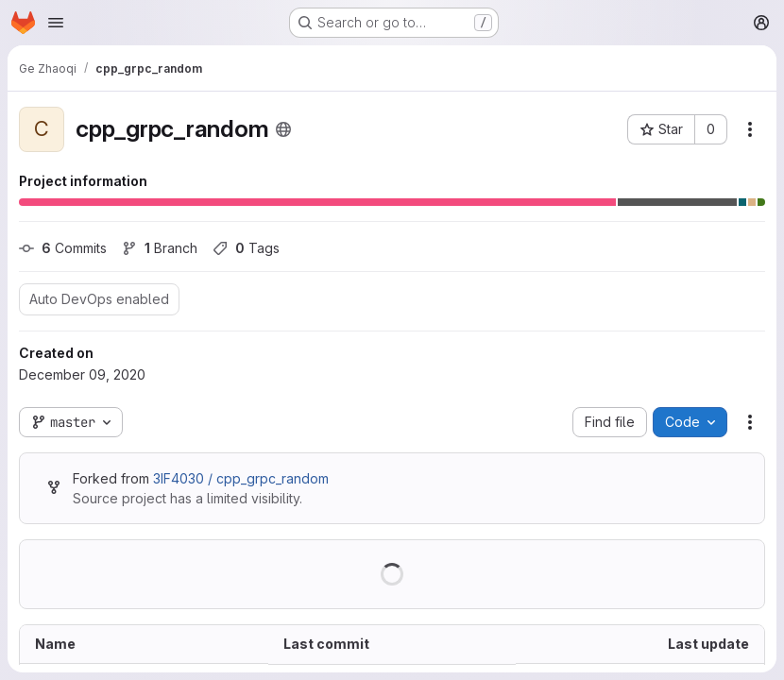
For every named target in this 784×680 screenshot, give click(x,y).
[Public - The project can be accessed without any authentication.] (283, 129)
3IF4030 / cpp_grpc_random (241, 478)
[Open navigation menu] (56, 23)
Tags (246, 248)
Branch (160, 248)
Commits (63, 248)
